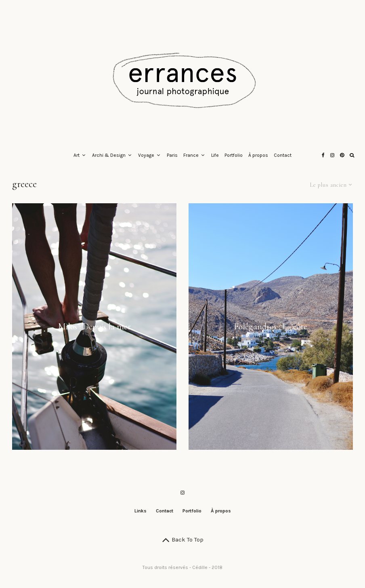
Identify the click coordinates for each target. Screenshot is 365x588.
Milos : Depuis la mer (94, 327)
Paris (172, 155)
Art (77, 155)
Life (215, 155)
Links (141, 511)
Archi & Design (109, 155)
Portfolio (234, 155)
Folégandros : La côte (271, 327)
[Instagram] (332, 156)
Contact (283, 155)
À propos (258, 155)
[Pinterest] (342, 156)
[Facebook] (323, 156)
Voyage (146, 155)
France (191, 155)
